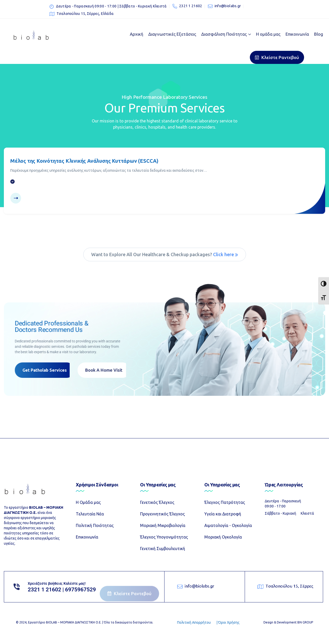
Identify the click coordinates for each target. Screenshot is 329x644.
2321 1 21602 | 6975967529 (62, 590)
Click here (226, 254)
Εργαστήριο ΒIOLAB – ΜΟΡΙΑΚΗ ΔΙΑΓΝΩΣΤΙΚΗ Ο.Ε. (65, 622)
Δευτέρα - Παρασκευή (283, 501)
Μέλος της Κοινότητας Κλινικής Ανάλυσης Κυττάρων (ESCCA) (84, 161)
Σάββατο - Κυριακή (280, 513)
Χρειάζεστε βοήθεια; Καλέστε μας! (57, 583)
